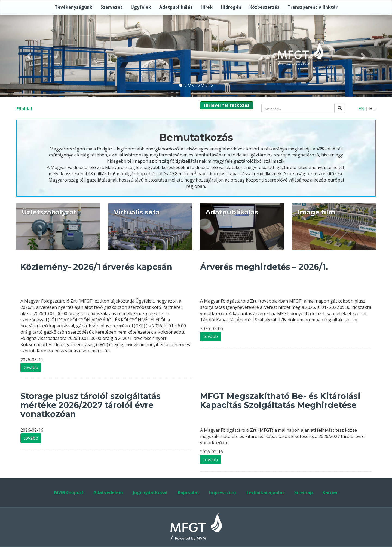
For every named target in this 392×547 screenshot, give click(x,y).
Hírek (207, 7)
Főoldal (24, 109)
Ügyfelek (141, 7)
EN (362, 109)
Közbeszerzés (264, 7)
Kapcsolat (189, 492)
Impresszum (223, 492)
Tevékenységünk (73, 7)
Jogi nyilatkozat (150, 492)
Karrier (330, 492)
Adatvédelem (108, 492)
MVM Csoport (69, 492)
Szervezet (111, 7)
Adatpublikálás (176, 7)
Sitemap (304, 492)
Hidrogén (231, 7)
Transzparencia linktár (313, 7)
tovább (31, 367)
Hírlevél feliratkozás (227, 105)
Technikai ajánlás (265, 492)
